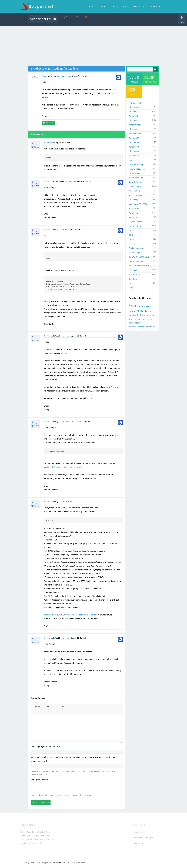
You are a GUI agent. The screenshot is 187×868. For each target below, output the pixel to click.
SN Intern (133, 279)
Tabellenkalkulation (137, 169)
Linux (131, 160)
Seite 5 (24, 836)
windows (146, 306)
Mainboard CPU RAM (138, 204)
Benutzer (126, 21)
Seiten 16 (34, 843)
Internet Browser (136, 195)
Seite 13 (46, 840)
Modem (132, 244)
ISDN (131, 235)
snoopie (69, 76)
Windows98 (134, 147)
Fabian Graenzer (61, 863)
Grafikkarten (134, 209)
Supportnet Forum (43, 19)
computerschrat (71, 182)
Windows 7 (133, 120)
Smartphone (134, 217)
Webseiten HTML (136, 261)
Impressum (138, 832)
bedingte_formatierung (138, 326)
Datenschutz (138, 843)
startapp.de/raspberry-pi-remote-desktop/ (63, 467)
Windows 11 (134, 107)
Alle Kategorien (135, 103)
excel (132, 306)
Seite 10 (24, 840)
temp (131, 288)
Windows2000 (135, 134)
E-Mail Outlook (135, 186)
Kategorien (117, 21)
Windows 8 (133, 116)
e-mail (150, 326)
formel (132, 319)
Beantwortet (48, 143)
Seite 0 (24, 832)
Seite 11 (31, 840)
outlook (138, 315)
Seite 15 (27, 843)
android (150, 315)
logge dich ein (39, 795)
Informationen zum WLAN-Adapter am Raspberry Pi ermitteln (71, 615)
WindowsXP (134, 129)
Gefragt (44, 76)
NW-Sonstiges (135, 253)
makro (145, 311)
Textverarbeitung (136, 165)
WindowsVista (135, 125)
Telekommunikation (137, 248)
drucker (151, 319)
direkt (42, 843)
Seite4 (49, 832)
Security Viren (135, 182)
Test (130, 283)
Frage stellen (136, 21)
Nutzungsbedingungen (143, 838)
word (144, 315)
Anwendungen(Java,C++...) (140, 266)
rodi (66, 230)
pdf (154, 326)
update (132, 323)
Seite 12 (39, 840)
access (138, 323)
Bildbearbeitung (136, 178)
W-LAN (61, 76)
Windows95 (134, 151)
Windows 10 (134, 112)
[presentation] (51, 787)
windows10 (134, 311)
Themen (108, 21)
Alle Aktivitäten (65, 21)
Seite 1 (30, 832)
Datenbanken (135, 173)
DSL (130, 231)
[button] (38, 707)
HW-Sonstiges (135, 226)
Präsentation (134, 191)
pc (142, 319)
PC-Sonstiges (134, 270)
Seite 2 (36, 832)
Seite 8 (43, 836)
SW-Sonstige (134, 200)
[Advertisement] (94, 45)
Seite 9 (49, 836)
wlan (145, 319)
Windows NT (134, 138)
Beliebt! (86, 21)
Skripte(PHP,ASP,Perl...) (139, 257)
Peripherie (133, 213)
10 (141, 311)
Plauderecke (134, 275)
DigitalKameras (135, 222)
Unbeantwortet (97, 21)
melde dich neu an (55, 795)
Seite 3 (42, 832)
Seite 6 (30, 836)
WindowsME (134, 142)
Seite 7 (36, 836)
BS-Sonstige (134, 156)
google (138, 319)
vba (138, 306)
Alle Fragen (77, 21)
